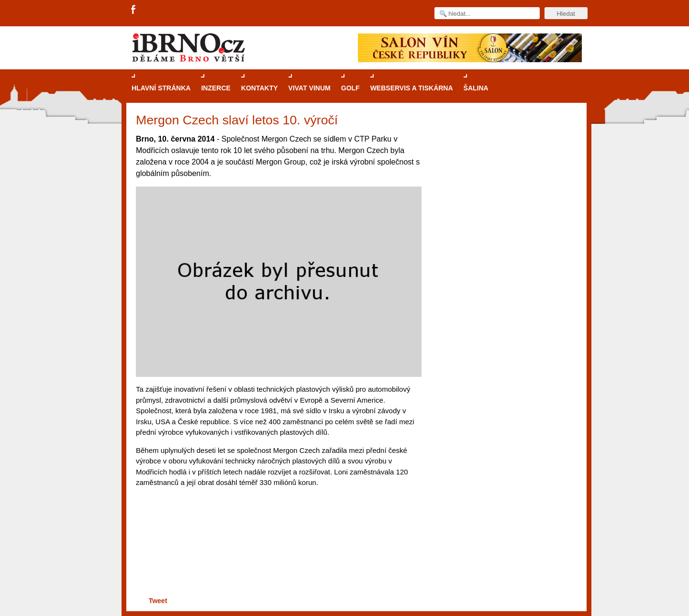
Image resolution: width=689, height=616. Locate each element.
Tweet (158, 601)
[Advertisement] (277, 557)
